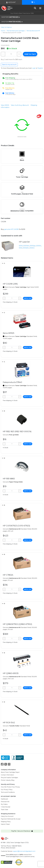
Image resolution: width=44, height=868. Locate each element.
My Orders (4, 804)
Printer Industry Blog (8, 780)
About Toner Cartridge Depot (10, 772)
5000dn (26, 246)
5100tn (32, 248)
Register (40, 68)
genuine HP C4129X (11, 229)
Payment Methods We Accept (11, 819)
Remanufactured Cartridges (16, 31)
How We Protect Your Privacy (10, 787)
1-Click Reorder (6, 807)
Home (3, 31)
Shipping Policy (6, 822)
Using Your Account (7, 816)
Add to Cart (30, 54)
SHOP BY (11, 17)
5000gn (33, 246)
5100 (21, 248)
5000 (21, 246)
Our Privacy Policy (7, 790)
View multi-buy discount (20, 105)
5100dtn (26, 248)
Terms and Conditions (8, 792)
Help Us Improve (6, 27)
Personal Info (5, 802)
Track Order (5, 810)
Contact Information (7, 775)
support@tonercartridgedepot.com (24, 851)
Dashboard (4, 799)
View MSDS (5, 105)
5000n (39, 246)
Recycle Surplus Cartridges (9, 778)
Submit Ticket (5, 824)
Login (34, 68)
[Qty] (11, 54)
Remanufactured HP (33, 31)
